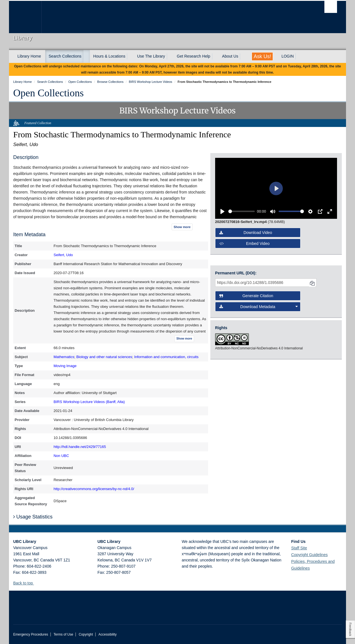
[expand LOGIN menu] (299, 56)
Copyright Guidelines (310, 555)
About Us (230, 56)
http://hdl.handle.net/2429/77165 (80, 447)
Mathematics (64, 357)
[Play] (222, 211)
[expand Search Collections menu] (87, 56)
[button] (36, 583)
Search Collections (65, 56)
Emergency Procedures (31, 634)
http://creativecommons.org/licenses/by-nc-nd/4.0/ (94, 489)
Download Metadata (259, 307)
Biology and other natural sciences (104, 357)
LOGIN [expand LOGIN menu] (288, 56)
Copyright (86, 634)
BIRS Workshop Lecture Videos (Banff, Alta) (89, 402)
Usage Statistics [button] (33, 517)
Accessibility (107, 634)
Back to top (26, 583)
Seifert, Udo (63, 255)
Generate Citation (246, 296)
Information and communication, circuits (166, 357)
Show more (182, 227)
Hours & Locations (109, 56)
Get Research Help (194, 56)
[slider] (242, 211)
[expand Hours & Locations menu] (130, 56)
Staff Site (299, 548)
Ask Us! (262, 56)
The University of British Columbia (25, 17)
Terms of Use (63, 634)
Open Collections (48, 93)
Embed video (244, 244)
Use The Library (151, 56)
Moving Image (65, 366)
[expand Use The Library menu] (170, 56)
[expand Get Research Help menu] (215, 56)
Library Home (29, 56)
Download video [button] (246, 233)
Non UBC (61, 456)
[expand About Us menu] (243, 56)
